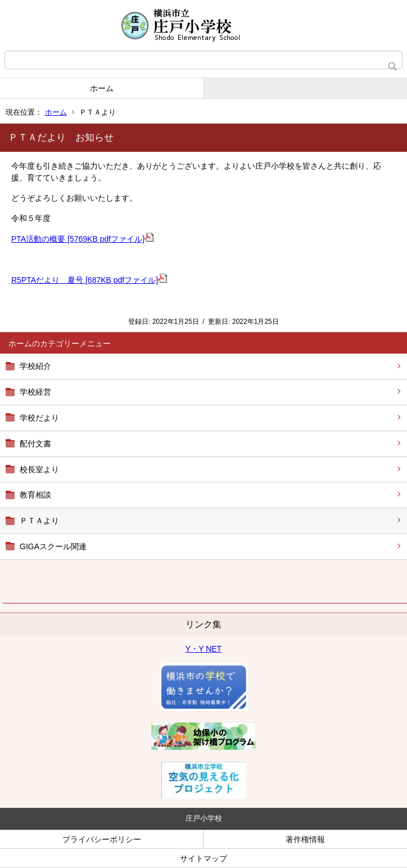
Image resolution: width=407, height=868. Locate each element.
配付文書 (35, 444)
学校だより (39, 418)
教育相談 (35, 495)
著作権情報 (305, 839)
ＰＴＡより (39, 521)
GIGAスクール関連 (53, 546)
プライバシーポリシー (102, 839)
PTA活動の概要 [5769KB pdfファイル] (82, 239)
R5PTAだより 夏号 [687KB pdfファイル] (89, 280)
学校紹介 (35, 366)
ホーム (102, 88)
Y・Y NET (203, 649)
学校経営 (35, 392)
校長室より (39, 469)
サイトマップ (203, 858)
